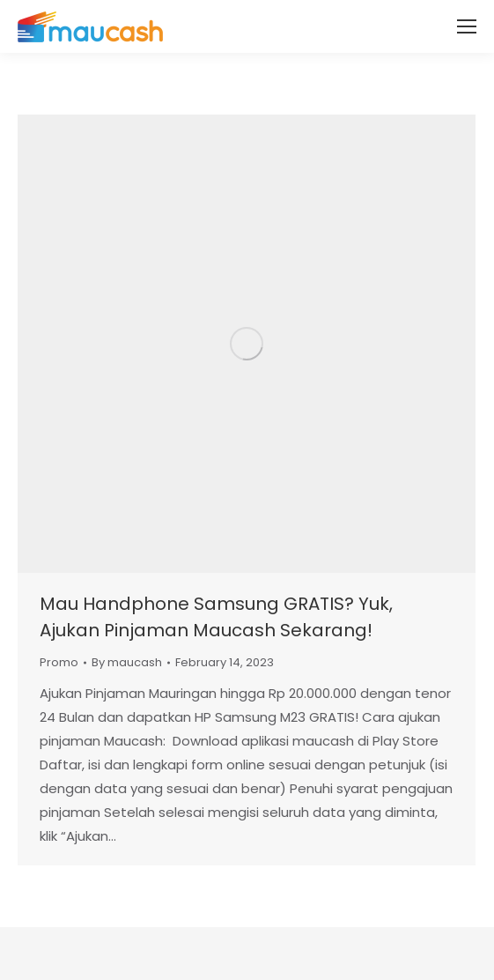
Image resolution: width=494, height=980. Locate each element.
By (127, 662)
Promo (59, 662)
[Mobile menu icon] (467, 26)
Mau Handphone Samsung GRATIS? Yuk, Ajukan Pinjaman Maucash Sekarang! (216, 617)
